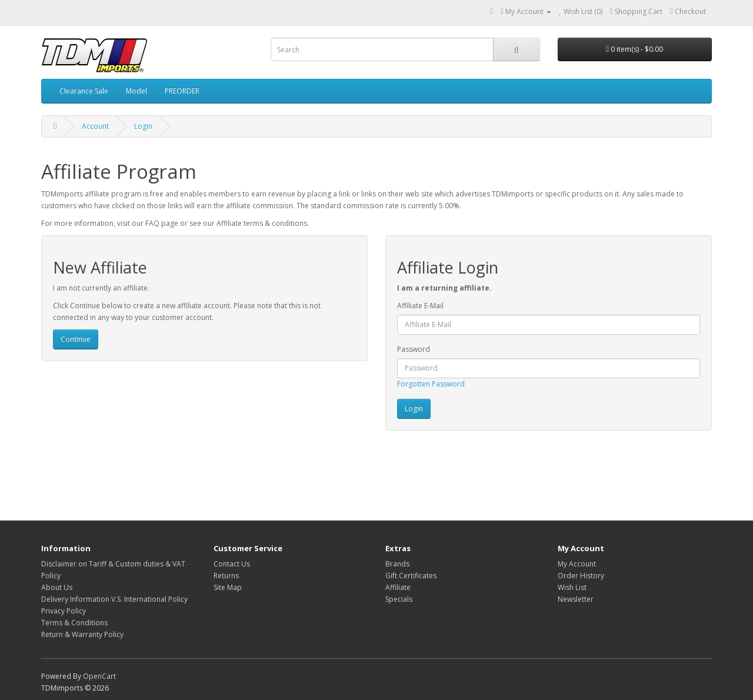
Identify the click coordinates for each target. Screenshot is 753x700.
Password (414, 349)
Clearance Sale (84, 91)
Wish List (572, 587)
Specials (399, 599)
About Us (57, 587)
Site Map (228, 587)
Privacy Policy (64, 611)
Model (136, 91)
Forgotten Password (431, 384)
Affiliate (398, 587)
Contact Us (232, 564)
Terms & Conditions (74, 623)
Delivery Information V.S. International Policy (114, 599)
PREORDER (182, 91)
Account (95, 126)
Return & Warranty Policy (82, 634)
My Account (577, 564)
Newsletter (576, 599)
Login (143, 126)
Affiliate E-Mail (420, 306)
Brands (397, 564)
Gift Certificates (411, 576)
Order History (581, 576)
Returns (226, 576)
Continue (76, 339)
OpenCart (99, 676)
